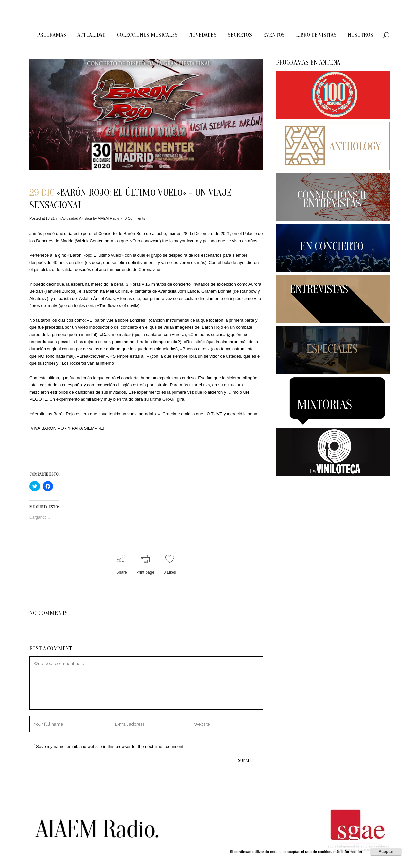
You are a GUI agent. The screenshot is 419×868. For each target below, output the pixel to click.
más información (348, 852)
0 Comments (135, 218)
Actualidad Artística (77, 218)
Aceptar (386, 852)
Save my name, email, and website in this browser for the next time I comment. (110, 746)
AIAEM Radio (108, 218)
